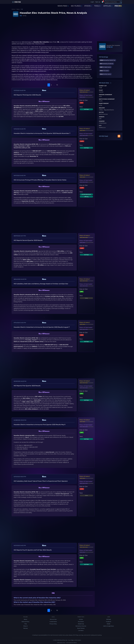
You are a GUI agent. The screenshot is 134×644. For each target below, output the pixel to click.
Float (101, 90)
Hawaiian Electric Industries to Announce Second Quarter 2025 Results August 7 (42, 327)
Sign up (98, 2)
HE (21, 16)
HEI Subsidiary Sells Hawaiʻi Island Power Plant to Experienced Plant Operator (41, 481)
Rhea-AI (26, 626)
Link (100, 119)
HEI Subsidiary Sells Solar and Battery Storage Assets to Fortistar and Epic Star (41, 284)
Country (102, 121)
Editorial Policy (25, 622)
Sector (101, 112)
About (25, 619)
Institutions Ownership (107, 99)
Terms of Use (53, 619)
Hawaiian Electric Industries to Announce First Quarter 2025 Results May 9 (39, 425)
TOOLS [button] (98, 6)
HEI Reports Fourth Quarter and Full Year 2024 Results (33, 550)
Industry (102, 108)
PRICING (118, 6)
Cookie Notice (53, 622)
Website (102, 117)
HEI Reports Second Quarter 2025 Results (28, 240)
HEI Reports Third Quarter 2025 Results (27, 95)
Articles (81, 619)
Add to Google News (109, 626)
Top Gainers (81, 622)
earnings (86, 109)
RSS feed (109, 619)
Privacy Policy (53, 624)
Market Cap (103, 86)
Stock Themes (81, 628)
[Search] (113, 2)
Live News (81, 630)
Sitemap (25, 628)
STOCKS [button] (88, 6)
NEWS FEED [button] (63, 6)
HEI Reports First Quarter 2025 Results (27, 386)
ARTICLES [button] (108, 6)
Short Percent (104, 103)
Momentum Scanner (81, 626)
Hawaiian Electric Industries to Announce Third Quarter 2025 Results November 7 (42, 133)
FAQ (26, 624)
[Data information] (111, 83)
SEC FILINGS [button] (77, 6)
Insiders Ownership (105, 95)
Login (92, 2)
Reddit (109, 624)
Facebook (109, 622)
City (100, 126)
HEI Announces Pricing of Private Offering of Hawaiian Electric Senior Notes (40, 180)
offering (86, 197)
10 (57, 85)
